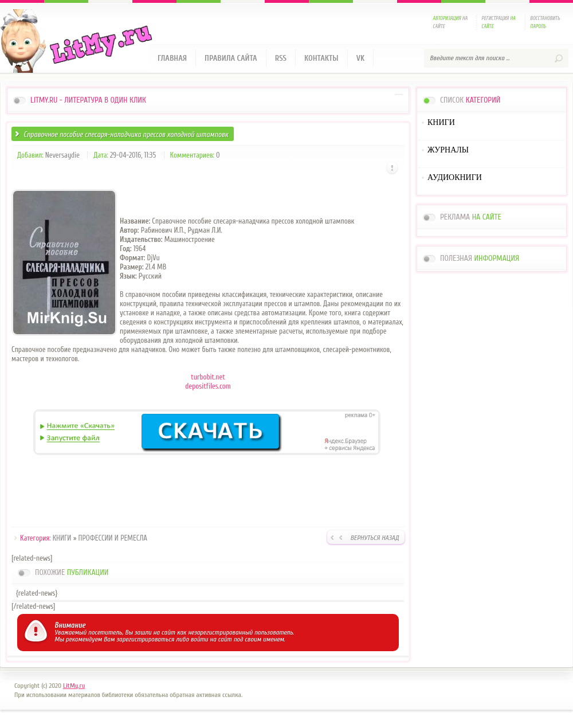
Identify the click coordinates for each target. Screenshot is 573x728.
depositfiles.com (208, 386)
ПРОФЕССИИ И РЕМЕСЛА (113, 538)
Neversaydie (62, 155)
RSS (281, 58)
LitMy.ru (74, 686)
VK (361, 58)
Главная (172, 58)
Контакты (321, 58)
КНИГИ (62, 538)
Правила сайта (231, 58)
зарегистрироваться (145, 639)
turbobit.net (208, 377)
